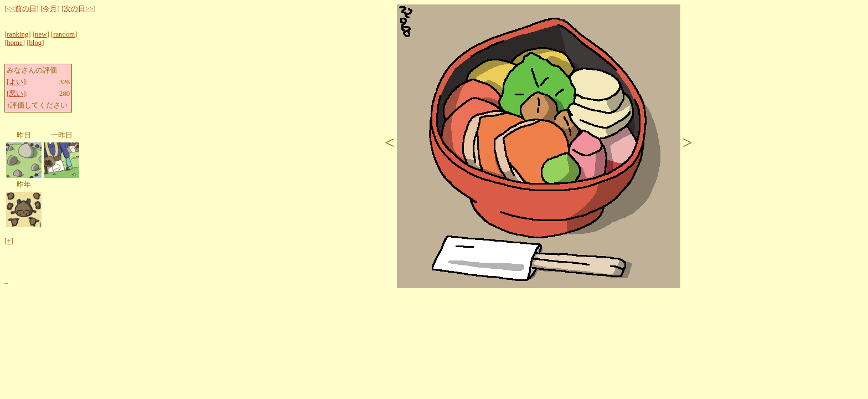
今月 (50, 9)
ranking (17, 34)
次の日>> (78, 9)
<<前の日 (21, 9)
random (64, 34)
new (41, 34)
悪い (16, 94)
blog (35, 43)
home (14, 43)
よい (16, 82)
